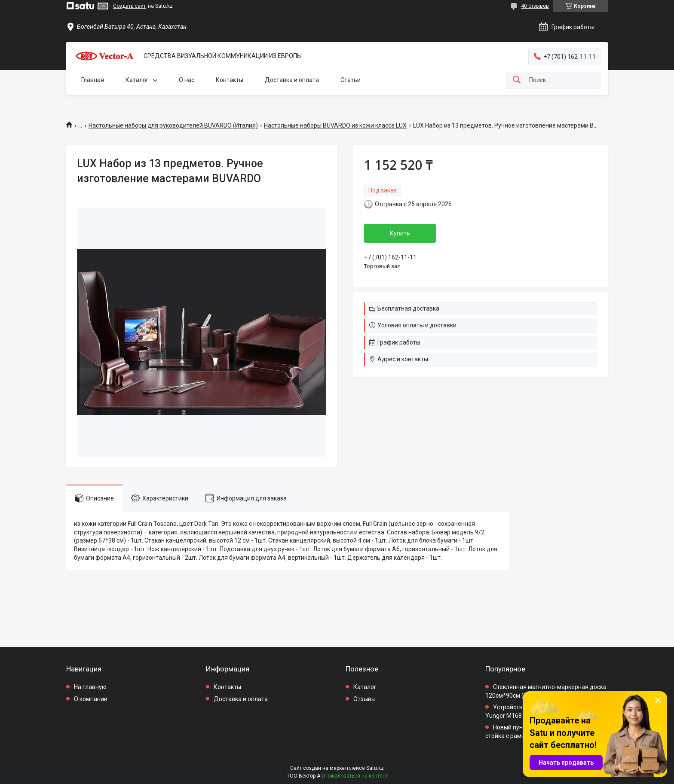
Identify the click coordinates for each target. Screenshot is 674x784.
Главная (93, 80)
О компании (91, 699)
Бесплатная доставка (408, 308)
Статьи (351, 80)
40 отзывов (535, 6)
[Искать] (517, 80)
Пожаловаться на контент (356, 776)
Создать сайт (129, 6)
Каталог (137, 80)
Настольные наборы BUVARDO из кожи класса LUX (335, 125)
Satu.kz (375, 768)
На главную (90, 687)
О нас (187, 80)
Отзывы (365, 699)
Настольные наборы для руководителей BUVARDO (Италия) (173, 125)
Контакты (230, 80)
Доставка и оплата (292, 80)
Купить (400, 233)
